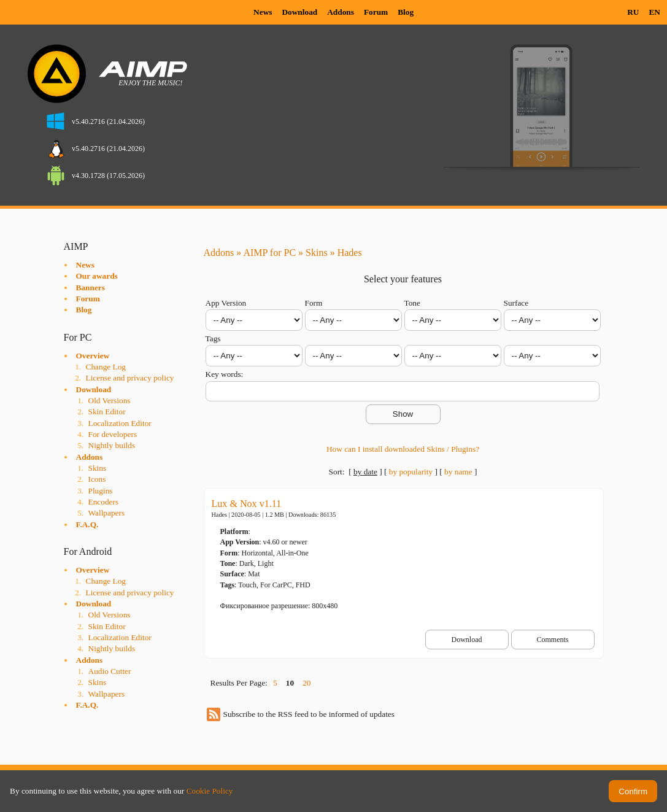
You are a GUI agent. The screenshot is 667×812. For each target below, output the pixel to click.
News (263, 12)
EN (654, 12)
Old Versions (110, 400)
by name (458, 472)
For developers (113, 434)
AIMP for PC (269, 253)
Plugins (101, 491)
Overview (93, 356)
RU (633, 12)
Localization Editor (120, 423)
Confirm (633, 791)
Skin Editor (107, 412)
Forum (376, 12)
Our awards (97, 276)
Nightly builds (112, 445)
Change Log (106, 367)
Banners (91, 288)
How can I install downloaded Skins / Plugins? (403, 449)
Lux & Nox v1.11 (247, 504)
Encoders (104, 502)
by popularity (411, 472)
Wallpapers (107, 513)
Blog (406, 12)
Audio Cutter (110, 671)
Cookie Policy (210, 791)
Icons (97, 479)
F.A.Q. (87, 524)
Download (299, 12)
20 (307, 683)
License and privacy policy (130, 378)
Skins (98, 468)
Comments (552, 640)
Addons (341, 12)
